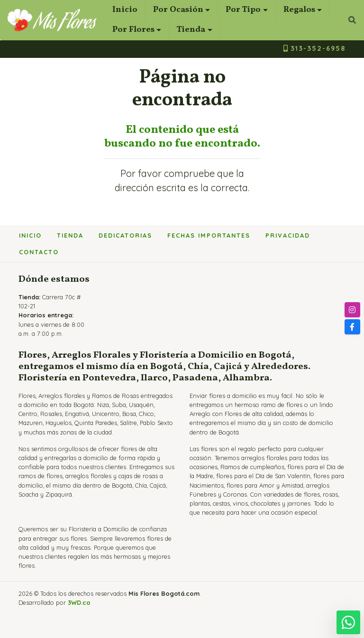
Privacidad (288, 235)
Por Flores (133, 30)
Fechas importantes (209, 235)
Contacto (39, 252)
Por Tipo (243, 10)
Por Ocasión (178, 10)
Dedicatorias (125, 235)
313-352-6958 (314, 48)
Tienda (191, 30)
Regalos (299, 10)
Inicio (125, 10)
